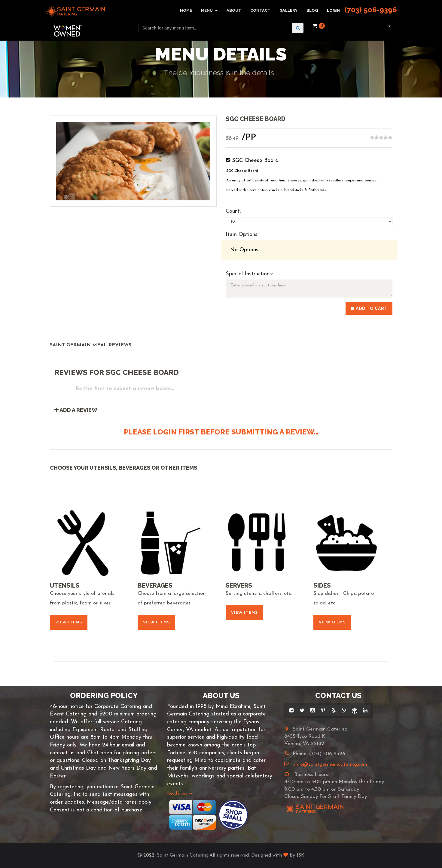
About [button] (234, 10)
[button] (389, 26)
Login (333, 10)
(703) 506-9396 (371, 10)
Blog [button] (312, 10)
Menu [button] (209, 10)
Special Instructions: (249, 274)
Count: (233, 211)
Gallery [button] (288, 10)
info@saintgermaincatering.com (331, 764)
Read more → (180, 794)
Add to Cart (369, 308)
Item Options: (242, 235)
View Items (69, 622)
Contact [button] (260, 10)
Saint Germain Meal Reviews (91, 345)
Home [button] (186, 10)
